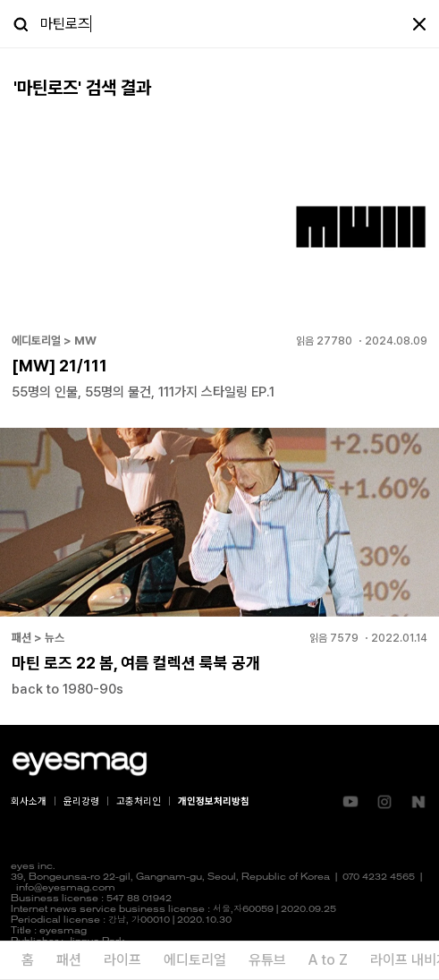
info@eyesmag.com (66, 888)
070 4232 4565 (379, 878)
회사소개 (29, 801)
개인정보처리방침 (214, 801)
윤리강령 (81, 801)
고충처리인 (139, 801)
